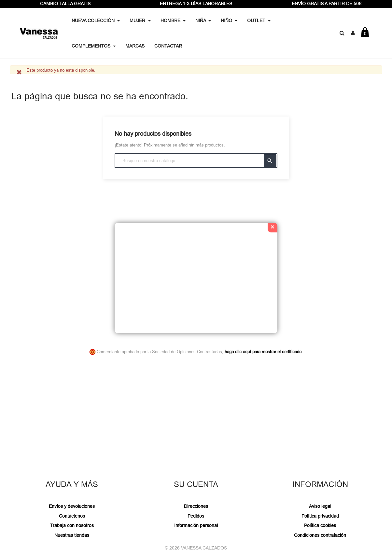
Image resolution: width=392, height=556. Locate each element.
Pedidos (196, 516)
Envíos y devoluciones (72, 506)
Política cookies (320, 525)
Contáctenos (72, 516)
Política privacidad (320, 516)
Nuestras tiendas (72, 535)
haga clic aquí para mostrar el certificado (263, 352)
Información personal (196, 525)
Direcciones (196, 506)
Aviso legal (320, 506)
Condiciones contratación (320, 535)
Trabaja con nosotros (72, 525)
